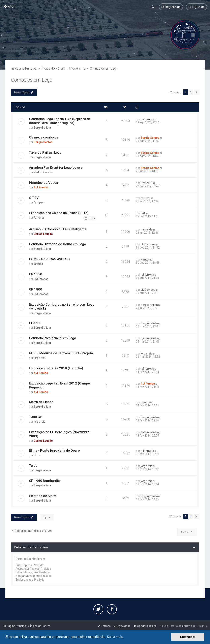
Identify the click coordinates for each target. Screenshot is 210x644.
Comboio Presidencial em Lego (53, 338)
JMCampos (148, 244)
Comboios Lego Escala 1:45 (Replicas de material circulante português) (60, 121)
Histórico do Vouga (44, 183)
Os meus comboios (44, 137)
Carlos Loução (43, 234)
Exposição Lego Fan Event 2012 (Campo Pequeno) (60, 385)
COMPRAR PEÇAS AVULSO (49, 259)
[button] (196, 92)
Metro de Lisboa (41, 402)
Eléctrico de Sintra (43, 496)
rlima (37, 455)
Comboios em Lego (32, 80)
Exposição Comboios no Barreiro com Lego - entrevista (62, 306)
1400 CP (36, 417)
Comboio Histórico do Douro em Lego (58, 244)
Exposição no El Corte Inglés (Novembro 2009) (59, 434)
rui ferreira (147, 119)
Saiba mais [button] (115, 637)
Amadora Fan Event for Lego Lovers (56, 168)
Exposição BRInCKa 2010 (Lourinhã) (56, 368)
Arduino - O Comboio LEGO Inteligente (58, 229)
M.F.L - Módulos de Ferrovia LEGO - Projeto (61, 353)
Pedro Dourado (43, 172)
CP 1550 (36, 274)
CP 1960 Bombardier (45, 481)
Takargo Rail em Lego (45, 152)
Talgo (33, 466)
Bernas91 (147, 183)
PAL (143, 213)
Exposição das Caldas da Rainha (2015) (59, 213)
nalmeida (147, 229)
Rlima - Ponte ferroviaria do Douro (54, 450)
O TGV (34, 198)
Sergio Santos (43, 142)
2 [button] (191, 92)
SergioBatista (42, 128)
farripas (39, 202)
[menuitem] (9, 6)
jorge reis (40, 358)
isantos (38, 264)
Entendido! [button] (188, 637)
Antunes (39, 218)
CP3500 (35, 323)
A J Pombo (41, 187)
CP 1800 (36, 289)
